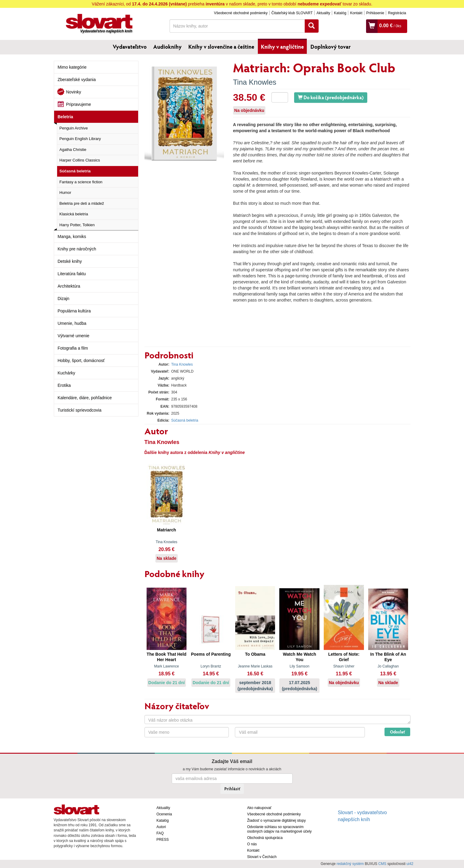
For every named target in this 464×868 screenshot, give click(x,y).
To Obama (255, 654)
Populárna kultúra (74, 311)
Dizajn (64, 299)
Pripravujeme (79, 104)
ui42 (410, 864)
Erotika (64, 385)
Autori (161, 827)
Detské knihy (70, 261)
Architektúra (69, 286)
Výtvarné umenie (74, 336)
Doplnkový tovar (331, 47)
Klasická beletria (74, 214)
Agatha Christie (73, 150)
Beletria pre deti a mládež (82, 203)
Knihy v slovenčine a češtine (221, 47)
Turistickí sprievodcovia (80, 410)
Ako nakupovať (260, 808)
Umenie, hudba (72, 323)
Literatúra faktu (72, 274)
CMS (382, 864)
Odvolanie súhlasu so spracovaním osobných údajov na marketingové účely (279, 829)
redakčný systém (350, 864)
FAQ (160, 833)
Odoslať (397, 732)
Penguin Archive (74, 128)
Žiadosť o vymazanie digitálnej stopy (277, 821)
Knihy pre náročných (77, 249)
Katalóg (340, 13)
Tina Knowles (255, 82)
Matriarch (166, 530)
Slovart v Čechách (262, 857)
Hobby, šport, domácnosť (81, 361)
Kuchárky (67, 373)
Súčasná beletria (75, 171)
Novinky (74, 92)
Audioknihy (167, 47)
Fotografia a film (73, 348)
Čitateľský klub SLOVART (292, 13)
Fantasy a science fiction (81, 182)
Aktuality (323, 13)
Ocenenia (164, 814)
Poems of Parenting (211, 654)
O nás (252, 844)
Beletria (65, 117)
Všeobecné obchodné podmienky (241, 13)
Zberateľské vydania (77, 80)
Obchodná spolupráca (265, 838)
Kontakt (356, 13)
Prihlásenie (375, 13)
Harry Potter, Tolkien (77, 225)
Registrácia (397, 13)
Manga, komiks (72, 237)
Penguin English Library (80, 139)
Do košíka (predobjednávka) (331, 97)
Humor (65, 193)
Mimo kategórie (72, 67)
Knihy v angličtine (282, 47)
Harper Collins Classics (80, 160)
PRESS (163, 840)
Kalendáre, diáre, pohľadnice (85, 398)
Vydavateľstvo (130, 47)
